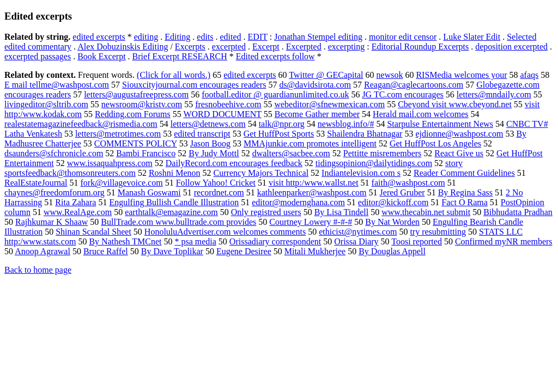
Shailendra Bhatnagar (365, 134)
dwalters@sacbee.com (291, 153)
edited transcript (202, 134)
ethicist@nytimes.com (358, 232)
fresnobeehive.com (228, 104)
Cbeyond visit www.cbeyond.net (455, 104)
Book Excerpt (101, 56)
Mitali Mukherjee (315, 251)
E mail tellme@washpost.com (57, 85)
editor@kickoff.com (393, 202)
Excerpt (266, 47)
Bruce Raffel (106, 251)
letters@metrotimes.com (118, 134)
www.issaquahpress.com (110, 163)
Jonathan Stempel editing (318, 37)
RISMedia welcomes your (461, 75)
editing (146, 37)
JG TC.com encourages (402, 94)
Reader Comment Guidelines (464, 173)
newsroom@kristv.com (142, 104)
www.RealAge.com (78, 212)
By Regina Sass (465, 192)
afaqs (530, 75)
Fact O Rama (464, 202)
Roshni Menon (175, 173)
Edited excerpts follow (275, 56)
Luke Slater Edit (472, 37)
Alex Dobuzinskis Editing (123, 47)
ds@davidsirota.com (315, 85)
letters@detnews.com (208, 124)
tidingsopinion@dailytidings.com (374, 163)
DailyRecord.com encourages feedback (234, 163)
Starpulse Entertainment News (440, 124)
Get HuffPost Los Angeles (435, 143)
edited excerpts (99, 37)
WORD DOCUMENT (222, 114)
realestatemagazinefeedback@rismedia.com (81, 124)
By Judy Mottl (214, 153)
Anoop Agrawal (43, 251)
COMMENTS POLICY (136, 143)
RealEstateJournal (36, 183)
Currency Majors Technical (261, 173)
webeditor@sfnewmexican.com (329, 104)
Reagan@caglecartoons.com (414, 85)
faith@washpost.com (408, 183)
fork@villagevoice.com (122, 183)
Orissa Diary (356, 241)
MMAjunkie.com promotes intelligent (310, 143)
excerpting (347, 47)
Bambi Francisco (146, 153)
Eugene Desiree (244, 251)
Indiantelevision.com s (361, 173)
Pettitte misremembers (383, 153)
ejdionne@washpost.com (459, 134)
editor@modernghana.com (298, 202)
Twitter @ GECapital (326, 75)
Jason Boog (210, 143)
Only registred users (266, 212)
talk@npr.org (282, 124)
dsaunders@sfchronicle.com (54, 153)
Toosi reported (417, 241)
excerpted (229, 47)
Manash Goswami (149, 192)
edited (231, 37)
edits (205, 37)
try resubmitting (438, 232)
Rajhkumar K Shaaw (51, 222)
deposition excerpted (511, 47)
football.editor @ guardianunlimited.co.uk (275, 94)
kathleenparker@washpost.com (312, 192)
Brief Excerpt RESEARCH (180, 56)
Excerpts (190, 47)
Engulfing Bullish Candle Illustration (174, 202)
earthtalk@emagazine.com (171, 212)
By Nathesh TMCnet (125, 241)
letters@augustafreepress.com (136, 94)
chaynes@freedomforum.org (54, 192)
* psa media (195, 241)
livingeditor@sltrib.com (46, 104)
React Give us (459, 153)
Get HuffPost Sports (279, 134)
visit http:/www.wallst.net (314, 183)
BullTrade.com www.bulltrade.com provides (178, 222)
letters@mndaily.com (494, 94)
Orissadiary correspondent (275, 241)
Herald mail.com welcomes (421, 114)
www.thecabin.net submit (426, 212)
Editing (177, 37)
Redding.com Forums (133, 114)
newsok (390, 75)
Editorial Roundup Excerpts (420, 47)
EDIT (258, 37)
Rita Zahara (75, 202)
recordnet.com (219, 192)
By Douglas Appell (392, 251)
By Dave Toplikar (172, 251)
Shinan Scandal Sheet (93, 232)
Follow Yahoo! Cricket (216, 183)
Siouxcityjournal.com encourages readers (194, 85)
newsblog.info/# (346, 124)
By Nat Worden (392, 222)
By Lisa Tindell (342, 212)
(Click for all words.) (174, 75)
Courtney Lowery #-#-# (311, 222)
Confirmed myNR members (504, 241)
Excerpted (304, 47)
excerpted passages (38, 56)
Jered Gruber (402, 192)
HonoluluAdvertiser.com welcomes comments (225, 232)
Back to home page (38, 270)
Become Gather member (317, 114)
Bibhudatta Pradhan (518, 212)
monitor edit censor (403, 37)
